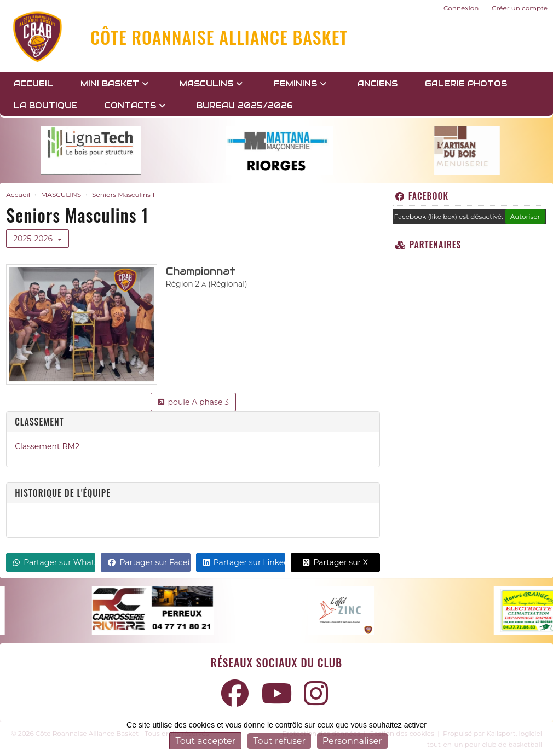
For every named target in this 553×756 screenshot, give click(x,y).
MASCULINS (211, 84)
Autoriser (525, 216)
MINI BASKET (114, 84)
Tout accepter (205, 741)
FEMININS (300, 84)
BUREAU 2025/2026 (245, 106)
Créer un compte (520, 8)
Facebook (422, 196)
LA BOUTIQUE (45, 106)
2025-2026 (38, 239)
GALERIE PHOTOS (466, 84)
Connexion (461, 8)
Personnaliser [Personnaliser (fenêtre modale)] (352, 741)
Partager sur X (335, 562)
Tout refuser (279, 741)
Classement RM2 (47, 446)
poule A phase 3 (193, 402)
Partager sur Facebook (149, 562)
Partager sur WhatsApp (54, 562)
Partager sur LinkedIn (244, 562)
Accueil (33, 84)
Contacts (135, 106)
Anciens (378, 84)
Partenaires (428, 245)
